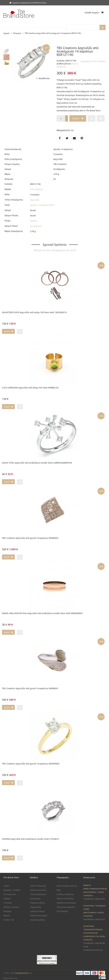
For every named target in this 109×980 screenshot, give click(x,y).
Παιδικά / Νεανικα (11, 905)
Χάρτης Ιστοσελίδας (65, 897)
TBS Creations (37, 189)
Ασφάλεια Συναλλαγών (66, 901)
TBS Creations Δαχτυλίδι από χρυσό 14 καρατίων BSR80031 (30, 687)
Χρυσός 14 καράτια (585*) (42, 205)
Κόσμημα (7, 909)
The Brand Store (22, 971)
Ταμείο (6, 884)
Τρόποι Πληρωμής (38, 884)
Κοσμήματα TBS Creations (93, 61)
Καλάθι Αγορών (94, 13)
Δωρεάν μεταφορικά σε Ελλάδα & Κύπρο (28, 3)
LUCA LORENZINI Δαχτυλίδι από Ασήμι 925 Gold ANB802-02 (30, 387)
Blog (58, 888)
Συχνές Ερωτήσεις (38, 918)
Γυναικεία (8, 901)
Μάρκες (7, 914)
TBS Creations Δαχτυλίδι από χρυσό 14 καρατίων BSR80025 (30, 537)
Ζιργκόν (34, 221)
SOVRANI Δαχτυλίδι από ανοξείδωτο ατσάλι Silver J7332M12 (31, 837)
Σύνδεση (16, 888)
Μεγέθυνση (43, 78)
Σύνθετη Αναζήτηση (65, 892)
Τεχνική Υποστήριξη (39, 914)
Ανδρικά (7, 897)
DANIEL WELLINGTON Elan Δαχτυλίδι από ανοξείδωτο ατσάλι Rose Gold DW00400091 (42, 612)
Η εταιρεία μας (10, 892)
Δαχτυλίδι (35, 200)
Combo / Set (9, 918)
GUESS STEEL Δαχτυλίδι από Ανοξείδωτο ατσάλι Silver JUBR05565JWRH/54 (37, 462)
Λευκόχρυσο (36, 226)
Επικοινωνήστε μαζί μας (67, 884)
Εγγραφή (7, 888)
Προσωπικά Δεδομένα (66, 905)
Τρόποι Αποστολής (38, 888)
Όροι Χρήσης (62, 909)
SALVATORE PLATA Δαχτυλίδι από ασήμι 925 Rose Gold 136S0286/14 (34, 312)
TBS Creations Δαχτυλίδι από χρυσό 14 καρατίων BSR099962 (31, 762)
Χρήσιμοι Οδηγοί (37, 909)
